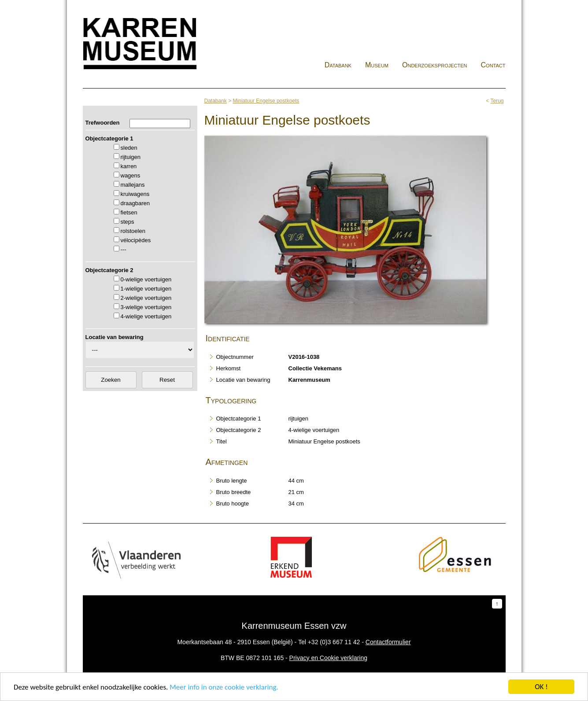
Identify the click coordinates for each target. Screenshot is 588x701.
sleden (129, 148)
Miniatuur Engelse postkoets (266, 101)
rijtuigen (131, 157)
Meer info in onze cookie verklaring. (224, 687)
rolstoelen (133, 231)
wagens (131, 175)
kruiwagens (135, 194)
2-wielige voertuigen (146, 298)
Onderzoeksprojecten (435, 65)
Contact (493, 65)
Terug (497, 101)
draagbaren (135, 203)
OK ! (541, 687)
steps (128, 222)
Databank (338, 65)
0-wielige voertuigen (146, 279)
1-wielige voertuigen (146, 289)
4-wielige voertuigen (146, 316)
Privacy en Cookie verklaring (328, 658)
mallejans (133, 185)
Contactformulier (388, 642)
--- (124, 249)
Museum (377, 65)
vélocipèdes (136, 240)
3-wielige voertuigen (146, 307)
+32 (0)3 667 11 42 (334, 642)
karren (129, 166)
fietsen (129, 212)
